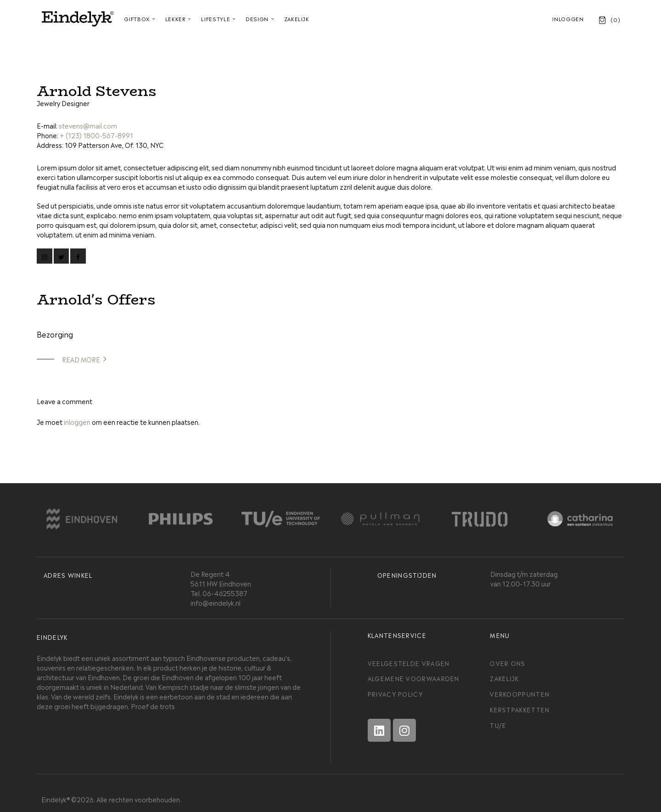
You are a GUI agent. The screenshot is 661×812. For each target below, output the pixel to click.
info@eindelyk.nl (216, 602)
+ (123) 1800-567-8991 (96, 135)
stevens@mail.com (88, 125)
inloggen (77, 421)
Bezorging (55, 334)
